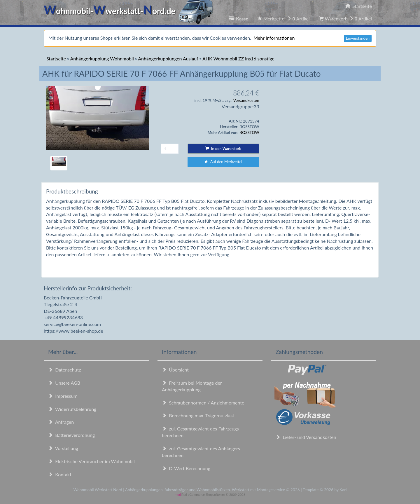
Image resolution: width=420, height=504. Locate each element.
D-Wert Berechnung (186, 468)
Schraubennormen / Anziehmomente (203, 403)
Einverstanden (358, 38)
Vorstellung (63, 448)
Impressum (63, 396)
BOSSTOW (249, 132)
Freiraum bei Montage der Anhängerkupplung (192, 386)
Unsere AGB (64, 383)
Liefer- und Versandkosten (306, 437)
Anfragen (61, 422)
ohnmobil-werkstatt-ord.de (130, 11)
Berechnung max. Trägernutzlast (198, 415)
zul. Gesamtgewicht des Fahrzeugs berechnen (200, 432)
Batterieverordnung (71, 435)
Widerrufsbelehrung (72, 409)
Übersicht (175, 370)
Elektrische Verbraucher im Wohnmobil (91, 461)
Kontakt (60, 474)
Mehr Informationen (274, 38)
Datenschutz (64, 370)
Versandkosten (246, 100)
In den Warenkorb (223, 149)
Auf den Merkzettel (223, 162)
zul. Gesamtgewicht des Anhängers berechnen (201, 452)
